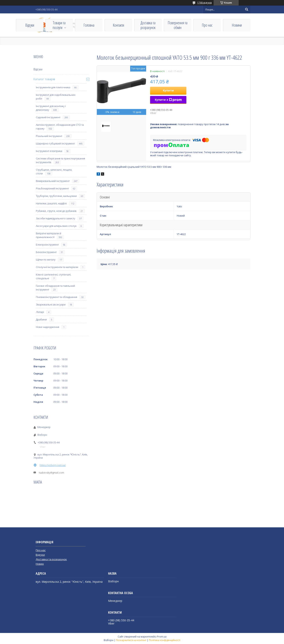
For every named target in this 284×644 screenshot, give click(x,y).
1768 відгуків (204, 3)
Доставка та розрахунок (148, 25)
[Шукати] (247, 9)
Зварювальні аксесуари (51, 304)
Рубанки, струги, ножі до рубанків (56, 211)
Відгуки (30, 25)
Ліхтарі (40, 312)
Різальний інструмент (49, 136)
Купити (168, 90)
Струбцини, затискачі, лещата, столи (54, 172)
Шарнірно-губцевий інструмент (55, 143)
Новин (40, 564)
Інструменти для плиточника (53, 87)
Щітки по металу (46, 260)
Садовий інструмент (48, 117)
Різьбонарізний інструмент (52, 188)
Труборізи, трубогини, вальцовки (56, 196)
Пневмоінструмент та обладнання (57, 297)
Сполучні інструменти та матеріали (57, 267)
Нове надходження (48, 327)
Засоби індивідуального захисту (56, 218)
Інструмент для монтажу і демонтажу (51, 108)
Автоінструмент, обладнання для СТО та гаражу (60, 127)
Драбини (41, 319)
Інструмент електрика (49, 151)
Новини (237, 25)
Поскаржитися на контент (131, 640)
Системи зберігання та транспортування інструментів (60, 160)
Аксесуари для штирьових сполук (56, 226)
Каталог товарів (44, 79)
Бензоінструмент (46, 252)
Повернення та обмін (177, 25)
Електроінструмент (47, 245)
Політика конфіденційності (165, 640)
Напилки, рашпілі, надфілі (51, 203)
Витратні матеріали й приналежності (49, 235)
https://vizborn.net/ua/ (53, 465)
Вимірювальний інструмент (53, 181)
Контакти (118, 25)
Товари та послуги (59, 25)
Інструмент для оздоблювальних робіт (56, 97)
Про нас (207, 25)
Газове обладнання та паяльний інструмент (55, 288)
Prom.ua (162, 637)
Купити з (168, 100)
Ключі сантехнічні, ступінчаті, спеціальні (54, 276)
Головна (89, 25)
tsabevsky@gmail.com (51, 473)
